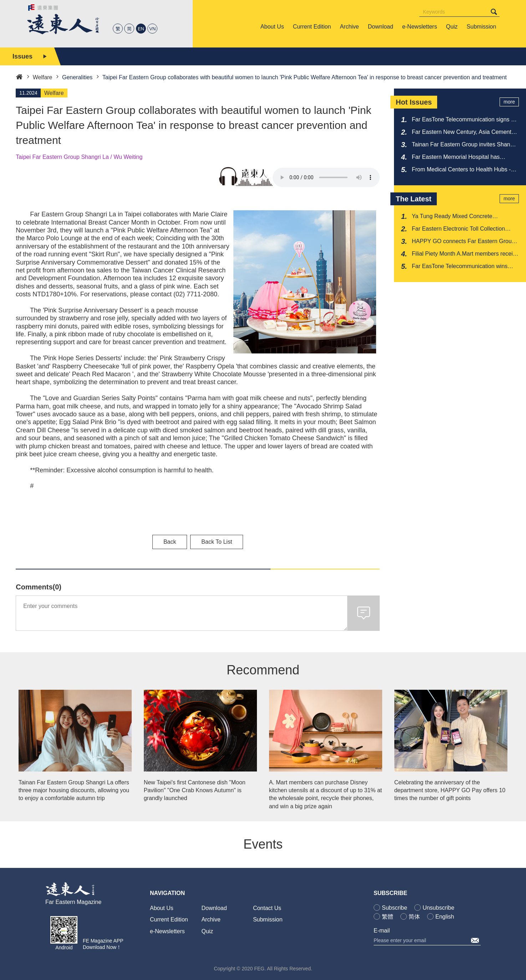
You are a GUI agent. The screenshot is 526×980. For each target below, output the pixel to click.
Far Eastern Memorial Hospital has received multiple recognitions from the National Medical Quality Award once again (461, 157)
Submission (268, 919)
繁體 (388, 917)
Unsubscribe (438, 908)
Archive (211, 919)
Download (214, 908)
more (509, 102)
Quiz (207, 931)
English (445, 917)
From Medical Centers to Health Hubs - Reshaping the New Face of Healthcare (462, 170)
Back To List (217, 542)
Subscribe (394, 908)
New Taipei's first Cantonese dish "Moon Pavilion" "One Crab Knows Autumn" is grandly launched (195, 790)
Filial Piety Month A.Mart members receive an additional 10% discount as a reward (465, 254)
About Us (162, 908)
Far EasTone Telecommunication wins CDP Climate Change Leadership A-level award (463, 267)
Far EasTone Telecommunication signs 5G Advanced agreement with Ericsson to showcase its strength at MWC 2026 (465, 120)
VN (152, 29)
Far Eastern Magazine (73, 902)
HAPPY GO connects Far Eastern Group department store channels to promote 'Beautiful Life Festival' (463, 242)
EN (141, 29)
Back (170, 542)
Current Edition (169, 919)
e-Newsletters (167, 931)
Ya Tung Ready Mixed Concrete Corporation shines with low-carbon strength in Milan (456, 217)
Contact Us (267, 908)
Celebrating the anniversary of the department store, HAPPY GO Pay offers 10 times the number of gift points (450, 790)
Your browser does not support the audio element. (326, 177)
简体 (414, 917)
